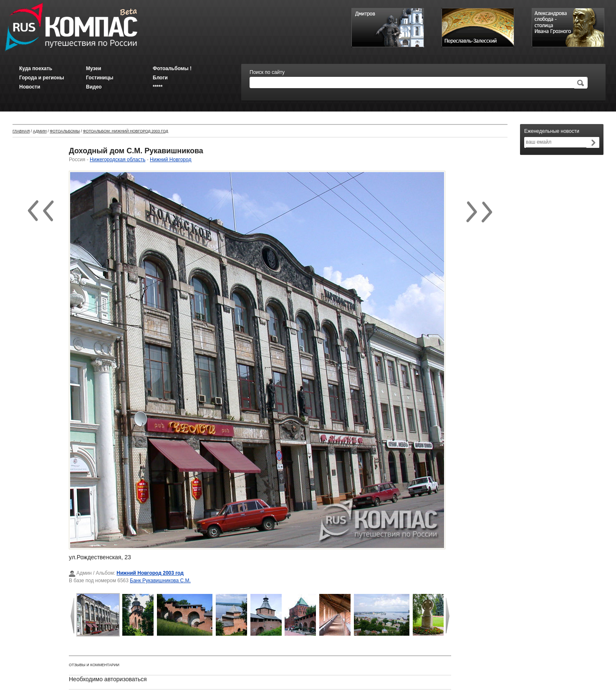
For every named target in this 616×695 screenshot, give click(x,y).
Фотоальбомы (65, 131)
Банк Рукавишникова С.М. (160, 581)
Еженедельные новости (552, 131)
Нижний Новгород (170, 160)
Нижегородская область (117, 160)
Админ (40, 131)
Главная (21, 131)
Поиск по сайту (267, 72)
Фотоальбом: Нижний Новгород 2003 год (126, 131)
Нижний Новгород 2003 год (150, 573)
